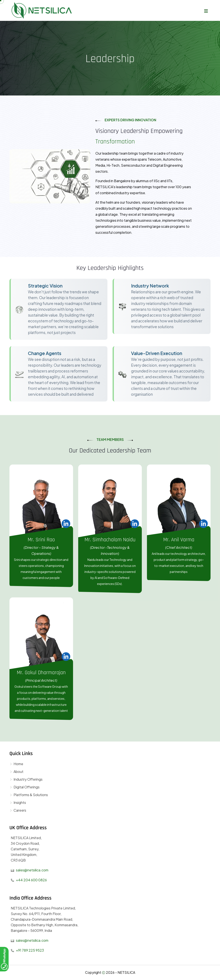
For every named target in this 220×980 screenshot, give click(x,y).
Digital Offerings (24, 787)
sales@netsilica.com (32, 870)
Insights (18, 802)
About (16, 772)
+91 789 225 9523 (30, 950)
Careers (18, 810)
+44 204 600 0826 (31, 880)
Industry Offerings (26, 779)
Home (16, 764)
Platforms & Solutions (29, 795)
